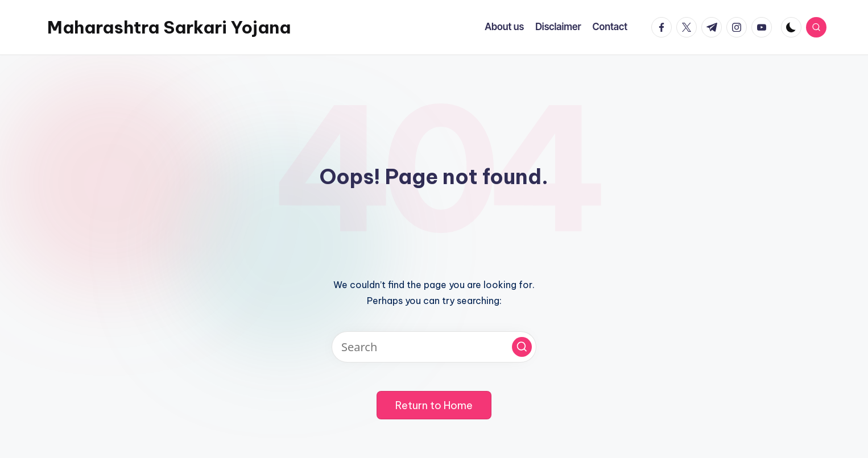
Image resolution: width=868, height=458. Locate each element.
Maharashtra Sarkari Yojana (169, 27)
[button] (522, 347)
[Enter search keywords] (434, 347)
